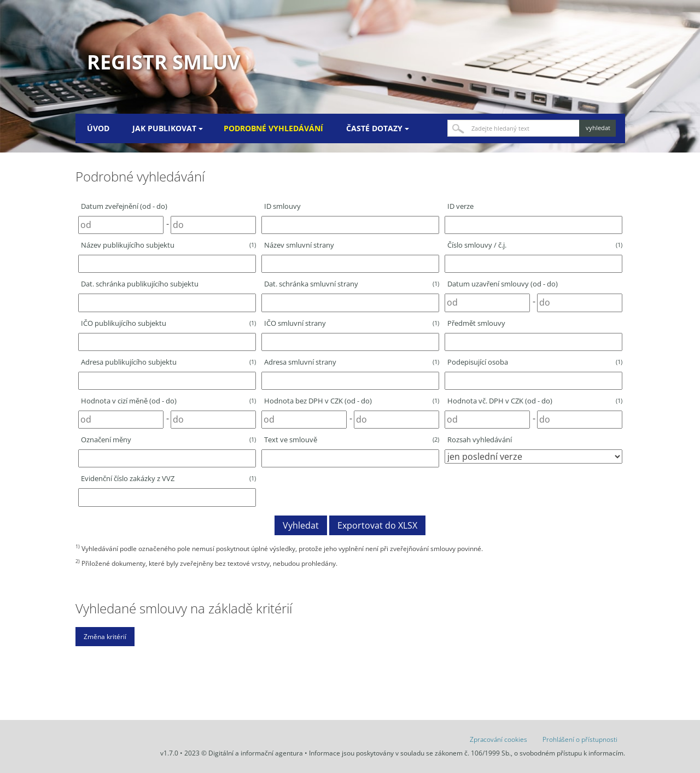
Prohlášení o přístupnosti (580, 739)
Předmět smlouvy (476, 323)
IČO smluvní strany (352, 323)
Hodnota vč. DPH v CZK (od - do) (535, 401)
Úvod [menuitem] (98, 128)
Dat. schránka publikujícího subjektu (140, 284)
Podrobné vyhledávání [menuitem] (273, 128)
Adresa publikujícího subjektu (168, 362)
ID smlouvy (282, 206)
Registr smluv (164, 62)
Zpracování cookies (498, 739)
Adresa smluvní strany (352, 362)
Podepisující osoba (535, 362)
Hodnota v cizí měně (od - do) (168, 401)
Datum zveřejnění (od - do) (124, 206)
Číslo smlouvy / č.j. (535, 245)
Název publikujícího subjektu (168, 245)
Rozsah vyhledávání (480, 440)
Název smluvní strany (299, 245)
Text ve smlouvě (352, 440)
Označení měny (168, 440)
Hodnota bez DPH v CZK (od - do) (352, 401)
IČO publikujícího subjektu (168, 323)
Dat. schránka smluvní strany (352, 284)
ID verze (460, 206)
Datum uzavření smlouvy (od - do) (503, 284)
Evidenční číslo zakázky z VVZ (168, 478)
